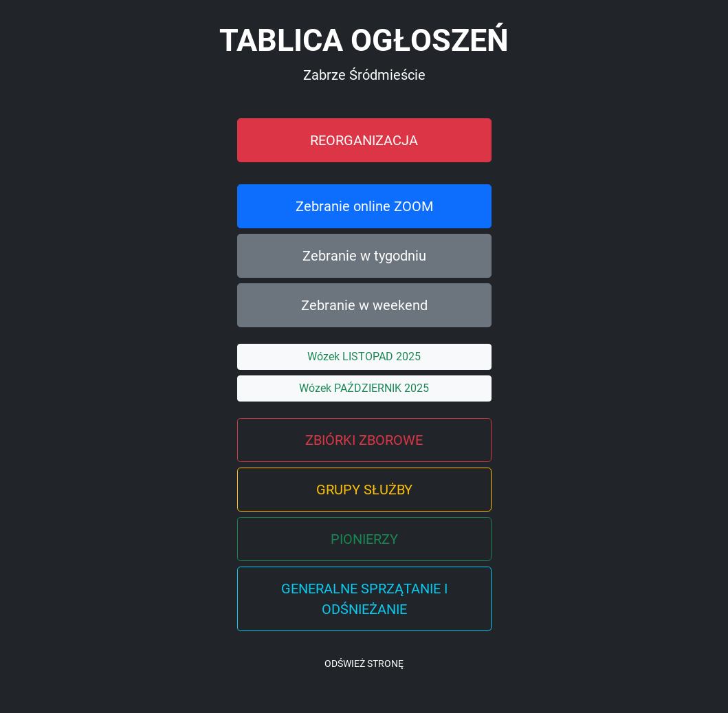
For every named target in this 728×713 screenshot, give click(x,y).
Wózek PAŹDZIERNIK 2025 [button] (364, 388)
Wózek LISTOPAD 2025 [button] (364, 356)
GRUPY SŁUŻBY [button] (364, 490)
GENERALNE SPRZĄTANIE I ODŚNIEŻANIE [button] (364, 599)
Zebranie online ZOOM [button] (364, 206)
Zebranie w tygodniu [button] (364, 256)
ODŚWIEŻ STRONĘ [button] (364, 663)
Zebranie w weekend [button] (364, 305)
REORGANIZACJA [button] (364, 140)
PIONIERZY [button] (364, 539)
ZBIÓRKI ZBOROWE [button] (364, 440)
